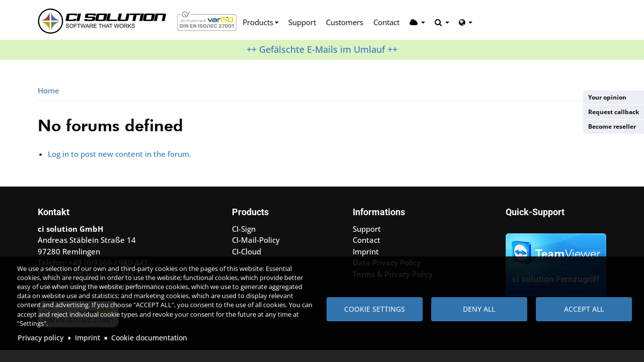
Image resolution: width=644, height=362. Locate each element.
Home (49, 90)
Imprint (88, 338)
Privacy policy (41, 338)
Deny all (479, 309)
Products (258, 22)
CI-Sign (244, 229)
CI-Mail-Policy (256, 240)
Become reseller (612, 126)
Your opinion (607, 97)
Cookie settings (375, 309)
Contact (386, 22)
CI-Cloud (247, 251)
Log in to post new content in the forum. (119, 154)
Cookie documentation (149, 338)
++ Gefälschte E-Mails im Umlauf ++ (322, 49)
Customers (345, 22)
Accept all (584, 309)
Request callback (614, 112)
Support (302, 22)
